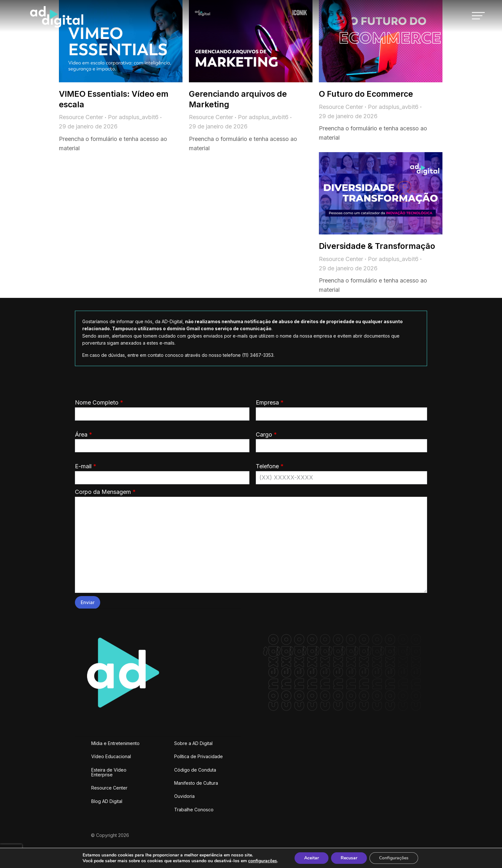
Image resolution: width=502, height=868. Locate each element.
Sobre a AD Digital (193, 743)
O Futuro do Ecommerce (366, 94)
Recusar (349, 858)
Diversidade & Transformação (377, 246)
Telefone (342, 472)
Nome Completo (162, 408)
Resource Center (81, 117)
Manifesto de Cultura (196, 783)
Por (133, 117)
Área (162, 440)
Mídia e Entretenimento (115, 743)
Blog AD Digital (107, 801)
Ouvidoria (184, 796)
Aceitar (312, 858)
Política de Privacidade (198, 756)
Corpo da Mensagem (251, 496)
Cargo (342, 440)
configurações (263, 861)
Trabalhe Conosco (194, 810)
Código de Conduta (195, 770)
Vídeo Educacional (111, 756)
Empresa (342, 408)
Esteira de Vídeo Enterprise (109, 772)
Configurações (394, 858)
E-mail (162, 472)
